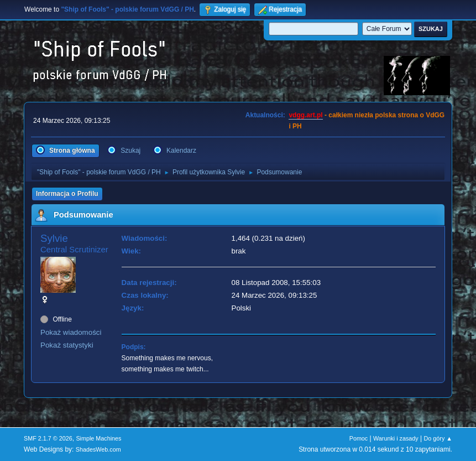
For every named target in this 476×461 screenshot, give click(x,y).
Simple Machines (98, 438)
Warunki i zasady (396, 438)
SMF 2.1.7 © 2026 (48, 438)
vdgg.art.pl (305, 115)
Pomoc (359, 438)
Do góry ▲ (438, 438)
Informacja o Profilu (67, 194)
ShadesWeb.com (98, 449)
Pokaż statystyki (67, 345)
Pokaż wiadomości (71, 332)
